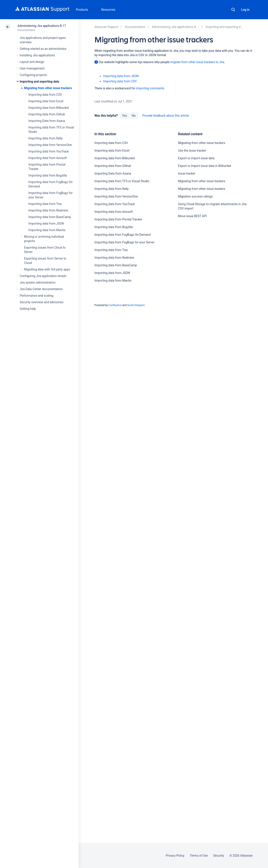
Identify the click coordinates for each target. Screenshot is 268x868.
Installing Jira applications (37, 55)
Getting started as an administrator (43, 49)
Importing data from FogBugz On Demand (123, 235)
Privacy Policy (175, 856)
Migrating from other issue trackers (48, 88)
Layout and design (32, 62)
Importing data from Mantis (47, 230)
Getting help (28, 309)
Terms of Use (199, 856)
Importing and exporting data (39, 81)
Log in (245, 10)
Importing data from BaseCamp (50, 217)
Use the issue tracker (192, 151)
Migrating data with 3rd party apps (47, 269)
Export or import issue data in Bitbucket (204, 166)
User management (32, 68)
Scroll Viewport (136, 305)
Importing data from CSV (45, 95)
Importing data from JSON (46, 223)
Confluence (115, 305)
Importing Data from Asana (47, 121)
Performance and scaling (37, 296)
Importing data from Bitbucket (49, 108)
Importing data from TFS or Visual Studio (122, 181)
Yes (124, 116)
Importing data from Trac (45, 204)
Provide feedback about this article (166, 116)
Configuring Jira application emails (43, 276)
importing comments (150, 88)
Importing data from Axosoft (48, 158)
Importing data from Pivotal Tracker (118, 219)
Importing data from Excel (46, 101)
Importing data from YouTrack (49, 151)
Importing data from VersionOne (50, 145)
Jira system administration (38, 282)
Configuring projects (33, 75)
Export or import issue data (196, 158)
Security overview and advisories (42, 302)
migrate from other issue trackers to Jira (197, 62)
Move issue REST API (192, 216)
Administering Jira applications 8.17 (42, 26)
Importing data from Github (47, 114)
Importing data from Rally (45, 138)
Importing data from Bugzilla (48, 175)
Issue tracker (187, 173)
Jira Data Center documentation (41, 289)
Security (219, 856)
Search (233, 10)
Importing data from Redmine (48, 210)
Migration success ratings (195, 196)
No (134, 116)
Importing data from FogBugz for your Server (124, 242)
